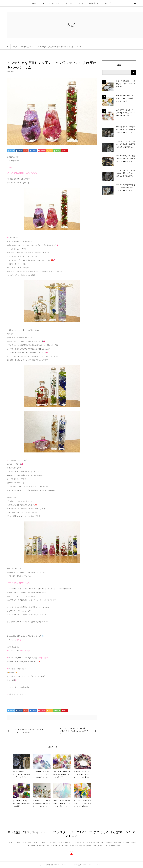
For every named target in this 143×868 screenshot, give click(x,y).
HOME (35, 3)
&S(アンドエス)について (52, 3)
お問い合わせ (94, 3)
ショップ (108, 3)
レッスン (69, 3)
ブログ (81, 3)
